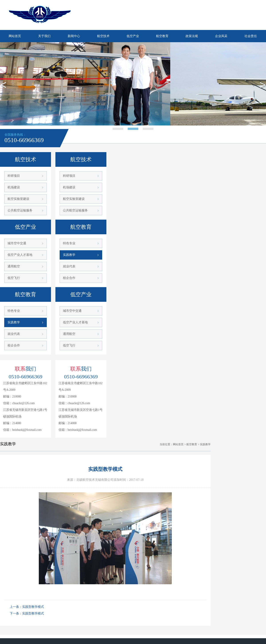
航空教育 (162, 36)
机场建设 (14, 187)
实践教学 (14, 322)
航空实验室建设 (18, 199)
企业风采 (221, 36)
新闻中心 (74, 36)
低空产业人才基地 (20, 255)
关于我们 (44, 36)
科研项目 (14, 176)
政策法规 (192, 36)
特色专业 (14, 311)
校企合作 (14, 345)
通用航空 (14, 266)
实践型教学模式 (33, 607)
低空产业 (133, 36)
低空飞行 (14, 278)
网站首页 (15, 36)
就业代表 (14, 334)
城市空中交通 (17, 243)
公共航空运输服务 (20, 210)
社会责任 (251, 36)
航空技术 (103, 36)
